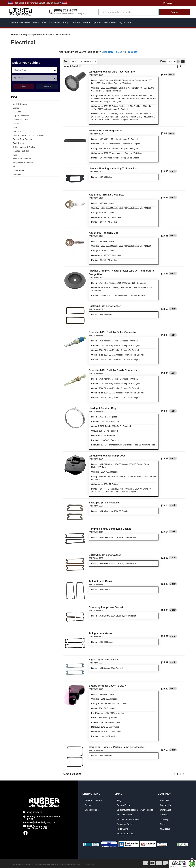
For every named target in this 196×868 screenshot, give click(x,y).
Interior (16, 155)
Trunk (16, 167)
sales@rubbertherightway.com (42, 822)
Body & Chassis (20, 104)
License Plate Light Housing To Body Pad (113, 169)
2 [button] (180, 774)
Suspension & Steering (23, 163)
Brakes (16, 108)
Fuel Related (19, 143)
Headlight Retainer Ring (103, 408)
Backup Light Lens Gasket (104, 503)
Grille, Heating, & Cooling (24, 147)
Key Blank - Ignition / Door (104, 233)
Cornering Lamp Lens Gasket (106, 607)
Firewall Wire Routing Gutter (105, 131)
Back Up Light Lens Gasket (105, 306)
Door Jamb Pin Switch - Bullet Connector (113, 332)
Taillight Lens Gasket (101, 581)
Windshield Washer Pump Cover (108, 456)
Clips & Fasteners (21, 116)
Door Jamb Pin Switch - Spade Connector (113, 370)
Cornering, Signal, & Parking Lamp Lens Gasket (117, 747)
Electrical (17, 131)
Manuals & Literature (22, 159)
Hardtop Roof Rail (21, 151)
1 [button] (178, 774)
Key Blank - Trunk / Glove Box (106, 195)
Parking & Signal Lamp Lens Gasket (110, 529)
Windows (17, 174)
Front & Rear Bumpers (23, 139)
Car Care (17, 112)
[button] (174, 774)
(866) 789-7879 (35, 812)
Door (15, 128)
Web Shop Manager (85, 864)
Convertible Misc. (21, 120)
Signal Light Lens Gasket (103, 660)
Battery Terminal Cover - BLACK (108, 686)
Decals (16, 124)
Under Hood (18, 170)
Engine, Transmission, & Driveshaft (28, 135)
